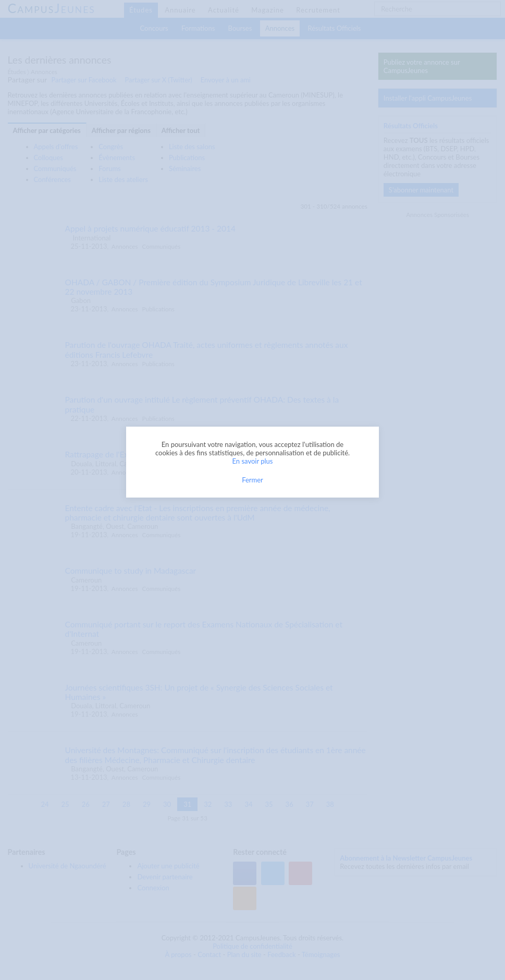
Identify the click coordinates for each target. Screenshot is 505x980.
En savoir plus (253, 461)
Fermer (252, 480)
